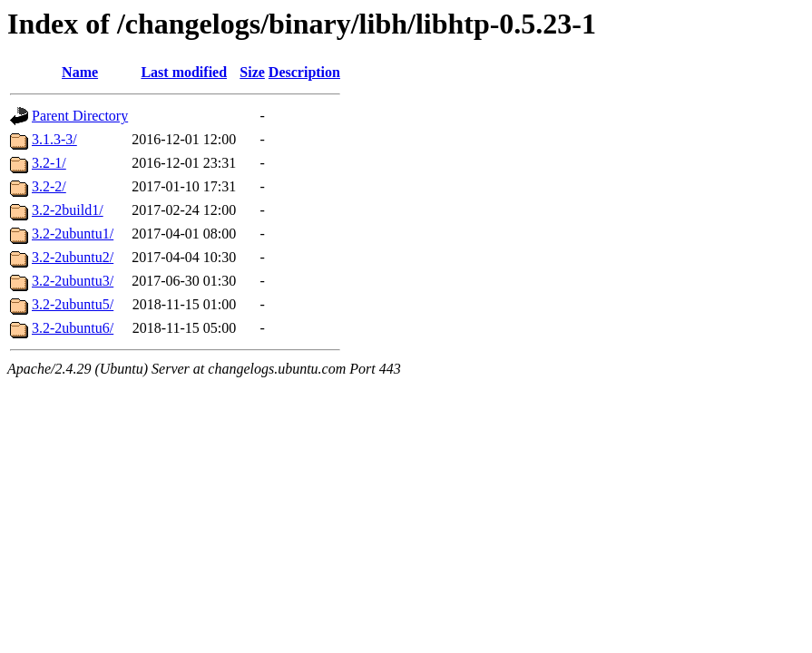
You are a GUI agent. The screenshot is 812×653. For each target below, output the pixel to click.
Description (304, 72)
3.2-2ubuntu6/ (73, 328)
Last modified (184, 72)
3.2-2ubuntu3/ (73, 281)
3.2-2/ (49, 186)
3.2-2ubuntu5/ (73, 304)
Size (252, 72)
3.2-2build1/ (68, 210)
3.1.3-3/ (54, 139)
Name (80, 72)
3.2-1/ (49, 163)
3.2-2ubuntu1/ (73, 234)
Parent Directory (80, 116)
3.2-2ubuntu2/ (73, 257)
